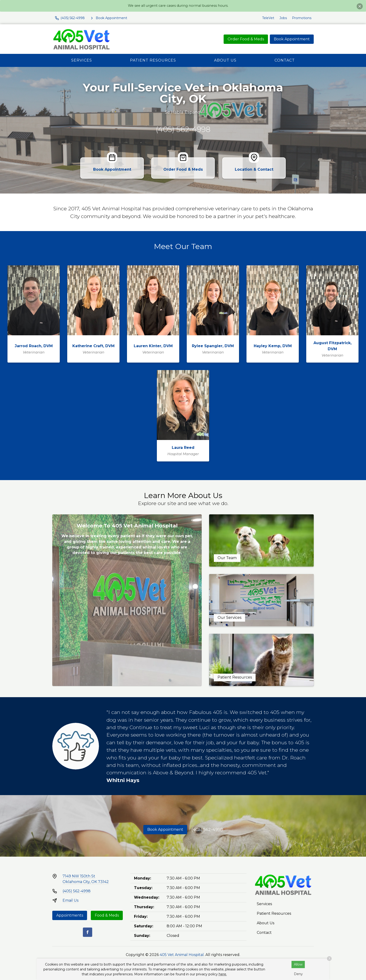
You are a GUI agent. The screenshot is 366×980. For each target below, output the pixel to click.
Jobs (283, 18)
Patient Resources (153, 60)
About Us (225, 60)
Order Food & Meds (246, 39)
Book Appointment (292, 39)
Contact (285, 60)
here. (223, 974)
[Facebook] (88, 932)
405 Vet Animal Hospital (182, 955)
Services (82, 60)
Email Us (70, 900)
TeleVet (268, 18)
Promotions (302, 18)
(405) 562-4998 (183, 129)
